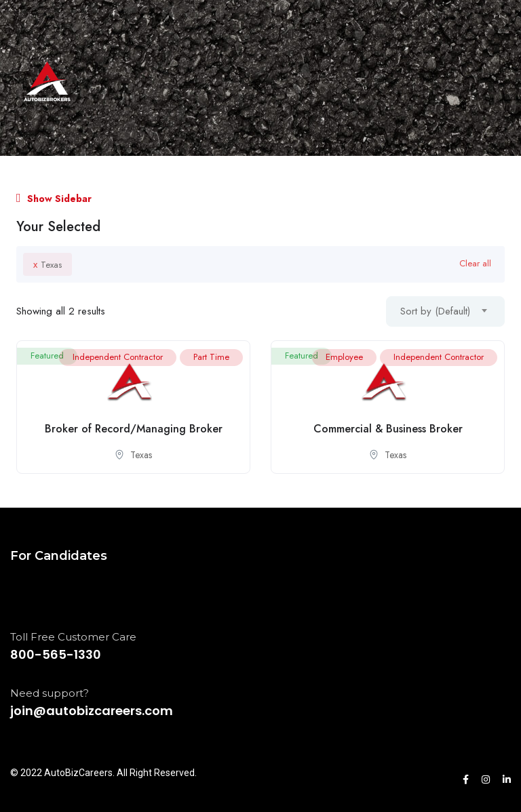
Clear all (475, 263)
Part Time (211, 357)
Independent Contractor (118, 357)
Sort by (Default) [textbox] (435, 311)
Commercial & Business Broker (388, 429)
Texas (47, 264)
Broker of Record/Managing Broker (134, 429)
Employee (344, 357)
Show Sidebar (54, 199)
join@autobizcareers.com (92, 711)
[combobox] (445, 311)
